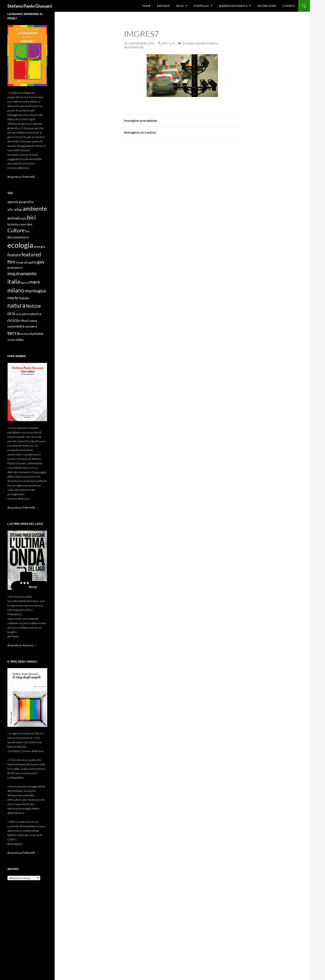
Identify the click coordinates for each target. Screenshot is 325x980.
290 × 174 (168, 43)
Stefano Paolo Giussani (30, 6)
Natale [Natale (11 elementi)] (24, 298)
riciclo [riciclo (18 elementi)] (13, 320)
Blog (180, 6)
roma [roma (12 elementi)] (33, 321)
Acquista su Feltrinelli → (23, 177)
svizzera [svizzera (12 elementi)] (31, 326)
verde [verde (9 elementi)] (11, 340)
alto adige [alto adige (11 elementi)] (15, 209)
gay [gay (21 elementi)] (41, 262)
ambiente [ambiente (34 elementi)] (35, 208)
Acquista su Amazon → (22, 645)
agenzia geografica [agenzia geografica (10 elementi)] (21, 202)
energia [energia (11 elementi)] (39, 247)
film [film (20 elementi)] (11, 262)
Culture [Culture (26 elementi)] (16, 230)
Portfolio (201, 6)
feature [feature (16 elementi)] (14, 255)
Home (147, 6)
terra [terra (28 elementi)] (13, 333)
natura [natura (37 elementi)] (16, 305)
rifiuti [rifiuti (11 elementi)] (24, 321)
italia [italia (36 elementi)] (14, 281)
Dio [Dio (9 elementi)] (27, 231)
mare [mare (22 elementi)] (34, 282)
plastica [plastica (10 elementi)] (36, 314)
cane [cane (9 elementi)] (22, 224)
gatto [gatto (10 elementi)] (33, 262)
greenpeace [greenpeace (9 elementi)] (15, 268)
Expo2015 (163, 6)
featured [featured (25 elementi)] (31, 254)
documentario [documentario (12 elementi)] (18, 237)
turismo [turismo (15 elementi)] (37, 333)
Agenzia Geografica (233, 6)
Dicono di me (267, 6)
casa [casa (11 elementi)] (29, 224)
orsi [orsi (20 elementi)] (11, 313)
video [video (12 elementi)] (19, 339)
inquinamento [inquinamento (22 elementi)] (22, 273)
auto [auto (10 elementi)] (23, 218)
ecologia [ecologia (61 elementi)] (20, 245)
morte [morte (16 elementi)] (13, 298)
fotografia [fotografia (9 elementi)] (22, 262)
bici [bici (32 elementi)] (31, 217)
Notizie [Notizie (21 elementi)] (33, 306)
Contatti (289, 6)
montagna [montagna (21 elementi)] (35, 291)
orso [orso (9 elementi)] (19, 314)
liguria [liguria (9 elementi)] (24, 283)
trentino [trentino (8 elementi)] (25, 334)
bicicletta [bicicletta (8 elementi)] (13, 224)
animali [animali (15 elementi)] (14, 218)
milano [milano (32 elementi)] (16, 290)
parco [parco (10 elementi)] (26, 314)
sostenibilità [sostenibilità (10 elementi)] (16, 326)
